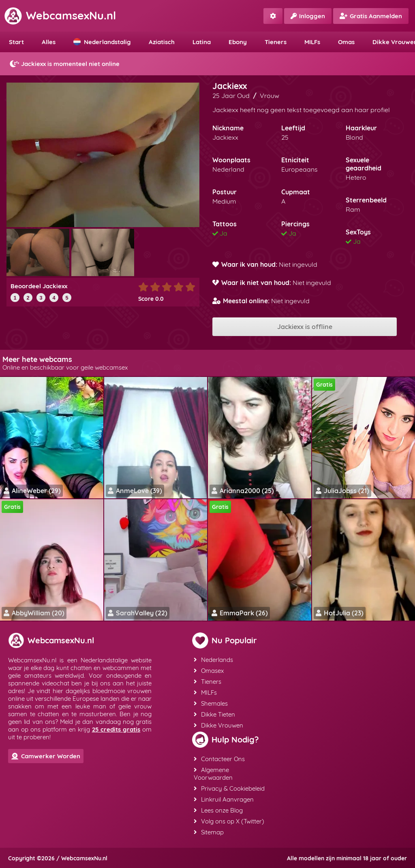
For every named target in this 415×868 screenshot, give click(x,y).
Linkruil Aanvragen (224, 799)
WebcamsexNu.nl (60, 15)
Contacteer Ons (219, 759)
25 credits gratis (116, 729)
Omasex (209, 671)
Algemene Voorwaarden (213, 774)
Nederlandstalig (102, 42)
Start (16, 42)
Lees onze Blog (218, 810)
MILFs (312, 42)
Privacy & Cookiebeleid (229, 788)
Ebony (238, 42)
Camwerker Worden (46, 756)
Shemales (211, 703)
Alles (49, 42)
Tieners (276, 42)
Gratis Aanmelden (371, 16)
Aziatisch (162, 42)
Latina (202, 42)
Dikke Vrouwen (218, 725)
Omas (346, 42)
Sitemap (209, 832)
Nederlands (213, 660)
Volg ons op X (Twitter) (229, 821)
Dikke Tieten (214, 714)
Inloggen (308, 16)
